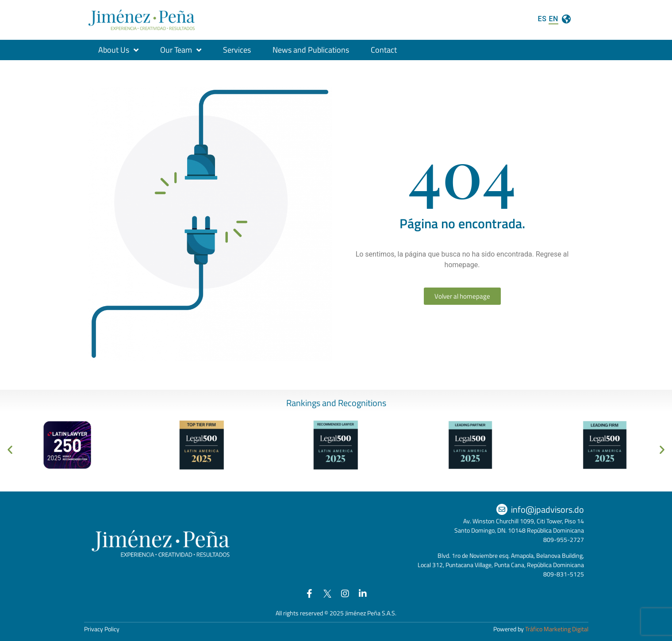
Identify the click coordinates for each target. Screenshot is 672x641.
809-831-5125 (564, 574)
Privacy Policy (102, 629)
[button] (10, 450)
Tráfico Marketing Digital (557, 629)
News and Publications (311, 50)
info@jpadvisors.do (547, 509)
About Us (118, 50)
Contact (384, 50)
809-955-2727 (564, 539)
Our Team (181, 50)
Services (237, 50)
